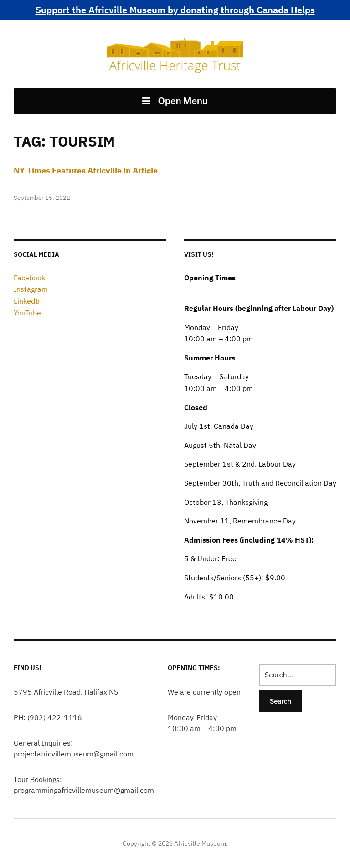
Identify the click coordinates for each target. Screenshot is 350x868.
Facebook (29, 278)
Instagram (31, 289)
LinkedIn (28, 301)
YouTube (27, 313)
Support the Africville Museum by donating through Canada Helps (175, 10)
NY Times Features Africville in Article (86, 170)
